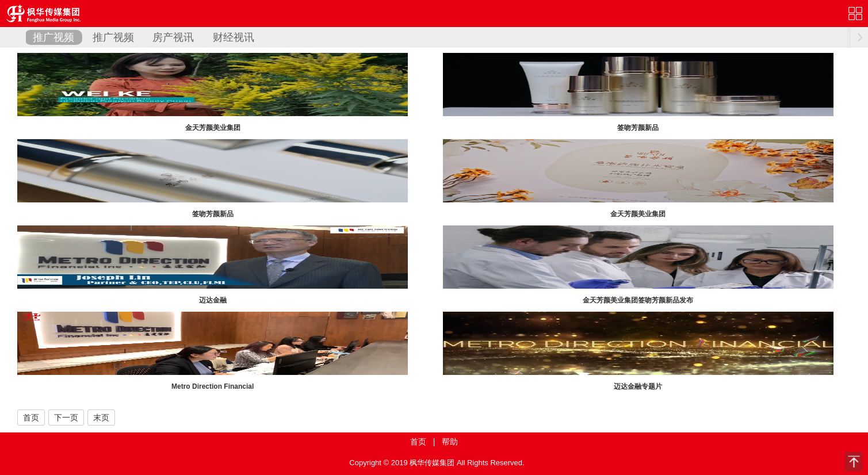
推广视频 (53, 37)
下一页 (66, 417)
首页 (31, 417)
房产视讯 (173, 37)
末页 (101, 417)
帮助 (450, 442)
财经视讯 (234, 37)
